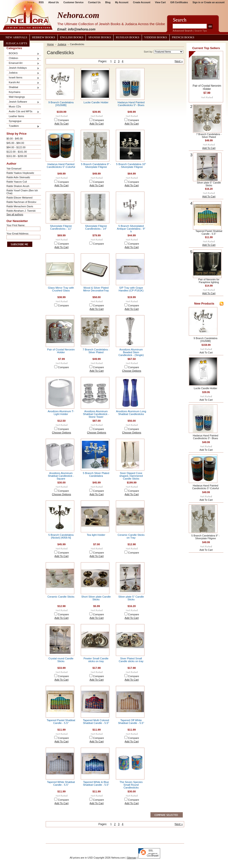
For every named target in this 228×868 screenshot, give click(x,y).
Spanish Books (100, 37)
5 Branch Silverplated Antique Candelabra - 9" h (131, 229)
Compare (63, 120)
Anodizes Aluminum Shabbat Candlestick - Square (61, 476)
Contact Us (94, 2)
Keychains (15, 92)
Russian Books (127, 37)
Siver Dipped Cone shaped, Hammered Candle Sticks (131, 476)
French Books (183, 37)
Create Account (142, 2)
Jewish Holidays (23, 68)
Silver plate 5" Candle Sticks (131, 598)
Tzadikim (23, 126)
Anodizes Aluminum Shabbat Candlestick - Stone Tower (96, 414)
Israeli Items (23, 78)
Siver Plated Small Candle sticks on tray (131, 660)
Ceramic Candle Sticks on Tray (131, 536)
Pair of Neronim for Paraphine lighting (209, 281)
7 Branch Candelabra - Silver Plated (96, 351)
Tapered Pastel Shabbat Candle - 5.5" (61, 722)
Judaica (23, 73)
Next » (179, 61)
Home (50, 44)
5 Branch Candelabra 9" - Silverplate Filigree (96, 166)
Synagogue (15, 121)
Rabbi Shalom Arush (18, 186)
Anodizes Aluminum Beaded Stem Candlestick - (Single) (131, 352)
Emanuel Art (23, 63)
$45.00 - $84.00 (15, 143)
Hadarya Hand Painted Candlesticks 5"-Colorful (61, 166)
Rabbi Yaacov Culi (17, 182)
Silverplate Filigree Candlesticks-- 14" (96, 227)
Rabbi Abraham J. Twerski (21, 211)
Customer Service (73, 2)
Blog (108, 2)
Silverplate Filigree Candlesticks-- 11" (61, 227)
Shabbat (23, 87)
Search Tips (201, 31)
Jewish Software (23, 102)
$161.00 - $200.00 (17, 156)
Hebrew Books (44, 37)
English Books (72, 37)
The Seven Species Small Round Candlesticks (131, 785)
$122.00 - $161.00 (17, 152)
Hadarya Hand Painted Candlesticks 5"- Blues (131, 104)
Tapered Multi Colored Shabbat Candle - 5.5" (96, 722)
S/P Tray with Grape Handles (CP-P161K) (131, 289)
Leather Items (16, 116)
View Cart (160, 2)
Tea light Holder (96, 535)
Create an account (214, 2)
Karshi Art (23, 83)
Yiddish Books (156, 37)
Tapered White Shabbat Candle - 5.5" (61, 783)
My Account (122, 2)
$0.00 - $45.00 (15, 139)
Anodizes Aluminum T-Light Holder (61, 413)
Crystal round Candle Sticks (61, 660)
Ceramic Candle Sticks (61, 597)
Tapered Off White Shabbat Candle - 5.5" (131, 722)
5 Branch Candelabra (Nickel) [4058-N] (61, 536)
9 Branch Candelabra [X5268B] (61, 104)
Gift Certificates (179, 2)
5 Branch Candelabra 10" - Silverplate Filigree (131, 166)
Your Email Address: (18, 234)
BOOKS (23, 54)
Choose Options (132, 371)
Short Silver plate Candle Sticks (96, 598)
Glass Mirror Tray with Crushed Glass (61, 289)
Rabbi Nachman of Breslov (21, 202)
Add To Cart (61, 124)
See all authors (15, 214)
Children (23, 58)
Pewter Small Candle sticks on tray (96, 660)
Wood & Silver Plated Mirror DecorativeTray (96, 289)
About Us (53, 2)
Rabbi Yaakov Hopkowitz (20, 173)
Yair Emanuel (14, 169)
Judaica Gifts (16, 43)
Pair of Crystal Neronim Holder (61, 351)
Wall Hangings (17, 97)
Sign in (196, 2)
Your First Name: (16, 225)
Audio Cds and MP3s (23, 112)
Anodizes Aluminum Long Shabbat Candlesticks (131, 413)
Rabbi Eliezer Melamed (19, 198)
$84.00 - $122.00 (16, 147)
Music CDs (15, 107)
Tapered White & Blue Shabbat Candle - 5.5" (96, 783)
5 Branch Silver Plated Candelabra (96, 474)
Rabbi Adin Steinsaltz (18, 177)
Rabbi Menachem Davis (20, 206)
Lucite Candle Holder (96, 102)
